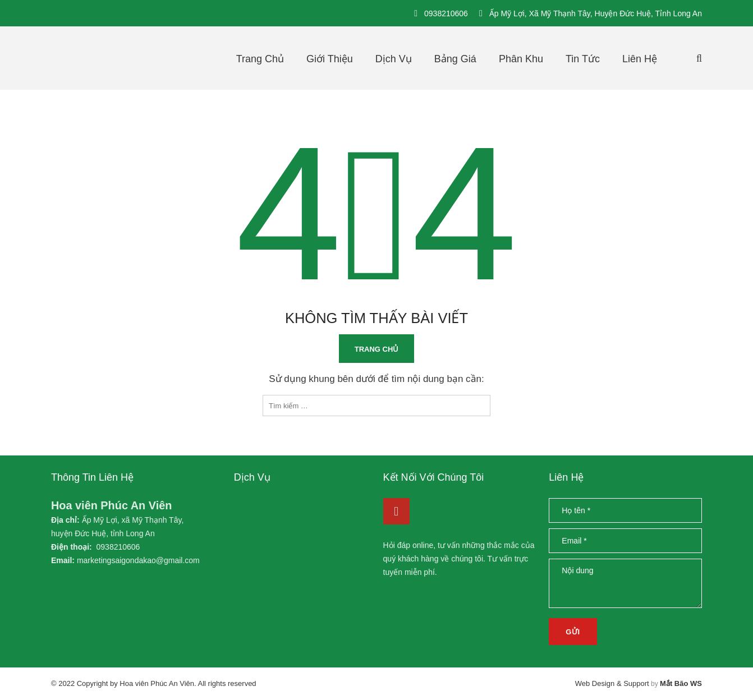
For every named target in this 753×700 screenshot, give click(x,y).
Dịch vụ (394, 59)
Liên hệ (640, 59)
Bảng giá (455, 59)
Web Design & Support (612, 683)
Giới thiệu (330, 59)
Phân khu (521, 59)
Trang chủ (260, 59)
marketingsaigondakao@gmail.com (138, 560)
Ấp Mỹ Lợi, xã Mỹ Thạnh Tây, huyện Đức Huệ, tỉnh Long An (596, 13)
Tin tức (583, 59)
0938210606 (446, 13)
